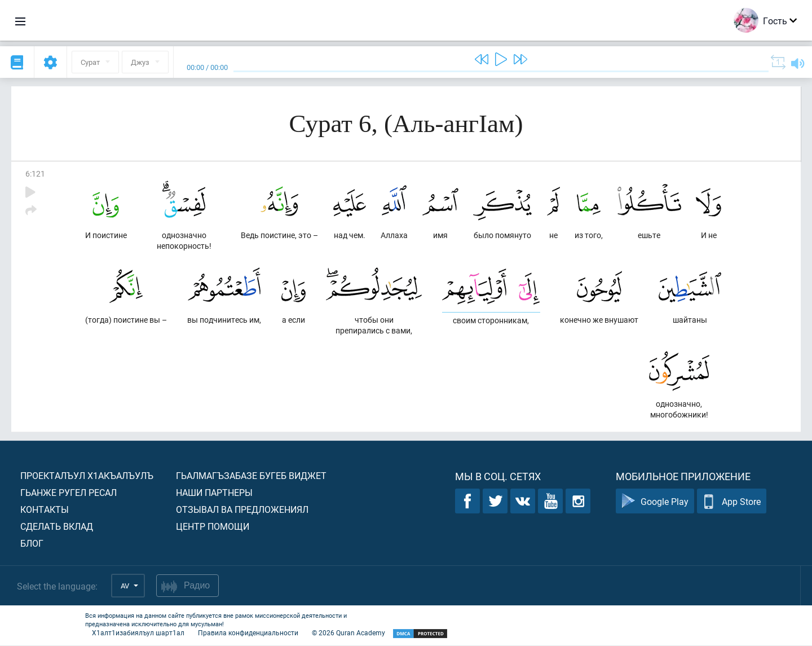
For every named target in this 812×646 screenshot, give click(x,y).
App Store (732, 502)
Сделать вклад (57, 527)
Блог (32, 544)
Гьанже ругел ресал (69, 493)
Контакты (45, 510)
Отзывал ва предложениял (242, 510)
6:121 (35, 173)
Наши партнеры (214, 493)
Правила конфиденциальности (248, 633)
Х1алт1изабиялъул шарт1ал (138, 633)
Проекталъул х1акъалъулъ (87, 476)
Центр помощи (213, 527)
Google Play (655, 502)
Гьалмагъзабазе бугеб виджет (251, 476)
